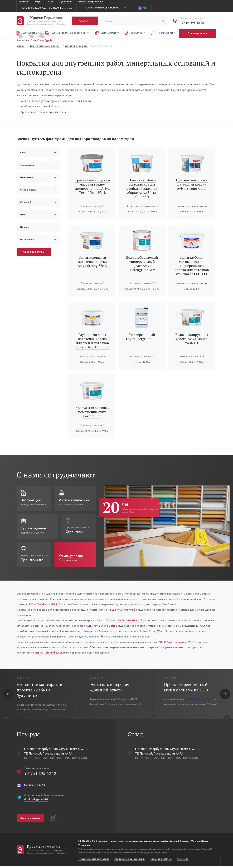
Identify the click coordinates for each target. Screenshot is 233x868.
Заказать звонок (30, 820)
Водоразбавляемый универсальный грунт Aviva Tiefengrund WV (142, 261)
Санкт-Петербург (41, 40)
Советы (50, 2)
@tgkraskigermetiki (36, 801)
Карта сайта (183, 861)
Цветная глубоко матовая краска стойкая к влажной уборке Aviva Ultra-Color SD (142, 188)
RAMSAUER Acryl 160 (199, 701)
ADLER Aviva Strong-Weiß (164, 632)
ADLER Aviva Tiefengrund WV (180, 643)
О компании (23, 2)
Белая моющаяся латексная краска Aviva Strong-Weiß (92, 261)
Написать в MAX (34, 787)
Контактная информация (90, 2)
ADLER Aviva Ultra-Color (134, 621)
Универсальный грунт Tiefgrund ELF (142, 337)
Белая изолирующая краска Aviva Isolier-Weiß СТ (192, 339)
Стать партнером (197, 33)
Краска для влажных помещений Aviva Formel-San (92, 412)
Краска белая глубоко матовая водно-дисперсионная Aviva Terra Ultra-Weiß (92, 186)
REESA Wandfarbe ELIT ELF (53, 605)
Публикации (66, 2)
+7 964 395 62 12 (192, 22)
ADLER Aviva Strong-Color (107, 627)
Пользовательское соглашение (93, 861)
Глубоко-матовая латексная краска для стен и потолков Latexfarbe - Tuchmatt (92, 341)
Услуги (38, 2)
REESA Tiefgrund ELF (48, 654)
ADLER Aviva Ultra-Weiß (124, 610)
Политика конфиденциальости (130, 861)
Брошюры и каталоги (161, 861)
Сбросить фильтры (34, 252)
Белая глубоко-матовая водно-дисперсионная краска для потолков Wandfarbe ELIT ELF (192, 266)
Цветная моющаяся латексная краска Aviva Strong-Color (192, 184)
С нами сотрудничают (56, 475)
